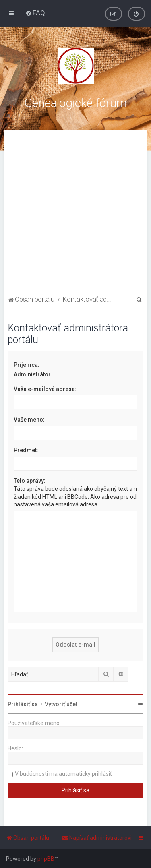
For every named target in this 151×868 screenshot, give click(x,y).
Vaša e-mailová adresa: (45, 389)
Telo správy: (30, 481)
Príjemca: (27, 365)
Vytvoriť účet (61, 704)
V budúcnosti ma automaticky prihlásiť (63, 774)
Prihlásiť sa (23, 704)
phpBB (46, 859)
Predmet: (26, 450)
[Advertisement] (75, 214)
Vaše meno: (29, 420)
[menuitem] (35, 13)
